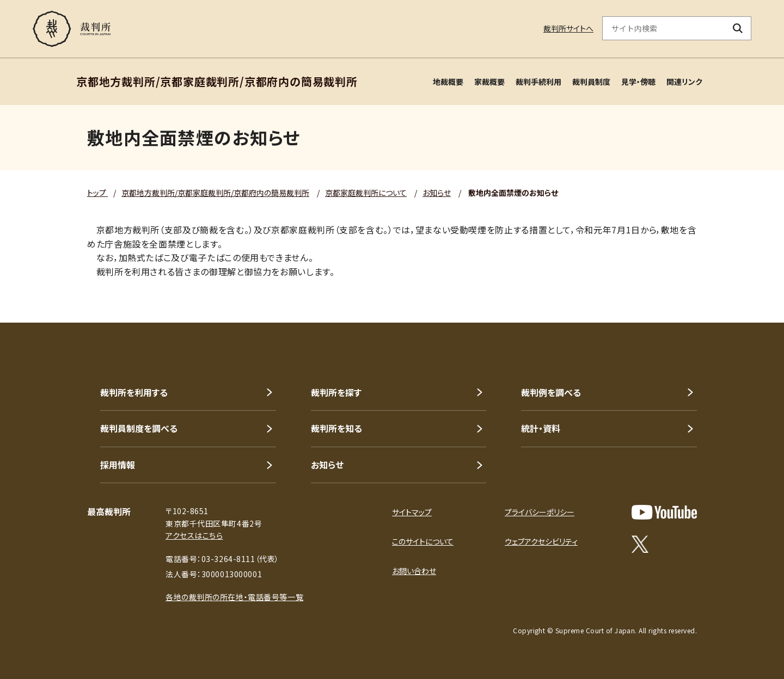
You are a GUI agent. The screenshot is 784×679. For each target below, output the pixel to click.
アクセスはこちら (194, 535)
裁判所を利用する (134, 392)
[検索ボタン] (738, 28)
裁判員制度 (591, 82)
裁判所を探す (336, 392)
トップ (97, 193)
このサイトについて (423, 541)
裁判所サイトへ (568, 28)
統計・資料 (541, 428)
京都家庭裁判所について (366, 193)
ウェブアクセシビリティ (541, 541)
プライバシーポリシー (540, 512)
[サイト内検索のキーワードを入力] (664, 28)
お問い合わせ (414, 571)
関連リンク (684, 82)
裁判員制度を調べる (139, 428)
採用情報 (118, 465)
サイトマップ (412, 512)
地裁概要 (448, 82)
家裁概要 (489, 82)
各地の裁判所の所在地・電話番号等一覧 (234, 597)
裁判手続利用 (538, 82)
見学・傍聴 (638, 82)
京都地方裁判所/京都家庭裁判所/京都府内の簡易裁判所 (215, 193)
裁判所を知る (336, 428)
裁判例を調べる (551, 392)
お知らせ (437, 193)
